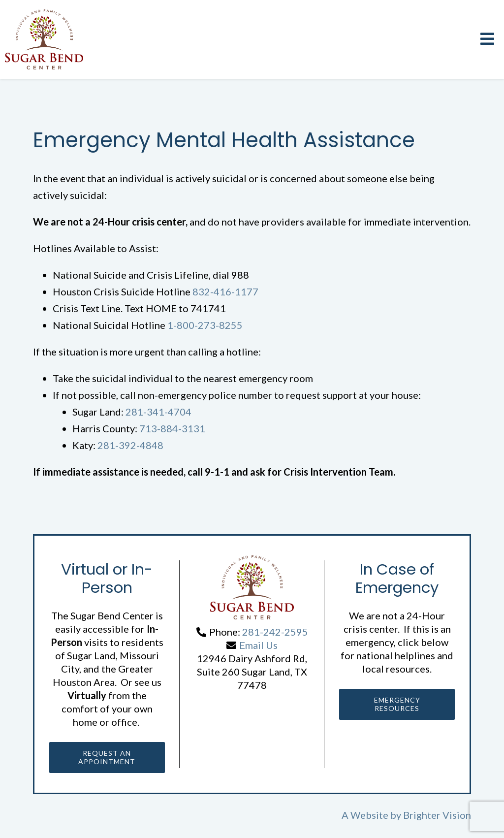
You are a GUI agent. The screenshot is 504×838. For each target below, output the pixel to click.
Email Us (258, 645)
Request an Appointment (107, 758)
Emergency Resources (397, 705)
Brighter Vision (437, 817)
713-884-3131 (172, 428)
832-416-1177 (225, 291)
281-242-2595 (275, 632)
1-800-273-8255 (205, 325)
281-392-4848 (130, 445)
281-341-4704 (158, 412)
